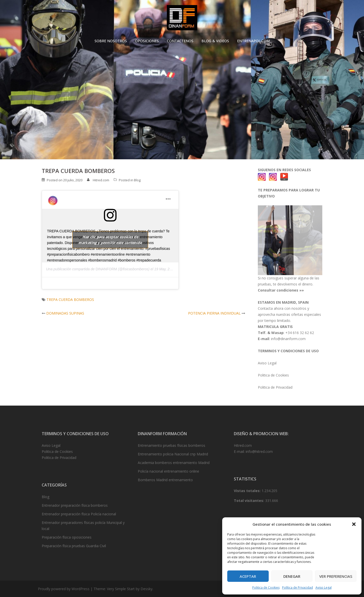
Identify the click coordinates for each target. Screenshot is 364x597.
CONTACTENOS (180, 41)
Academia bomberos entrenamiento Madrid (174, 463)
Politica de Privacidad (275, 387)
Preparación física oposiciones (67, 537)
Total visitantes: (249, 501)
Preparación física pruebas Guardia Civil (74, 546)
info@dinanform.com (288, 339)
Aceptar (248, 576)
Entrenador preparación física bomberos (75, 505)
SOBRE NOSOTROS (111, 41)
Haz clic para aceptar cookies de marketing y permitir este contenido (110, 240)
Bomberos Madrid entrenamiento (165, 480)
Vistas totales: (248, 491)
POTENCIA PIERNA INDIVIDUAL (214, 313)
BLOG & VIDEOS (215, 41)
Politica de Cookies (266, 588)
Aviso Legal (324, 588)
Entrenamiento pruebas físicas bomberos (172, 445)
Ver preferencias (336, 576)
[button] (354, 524)
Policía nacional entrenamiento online (168, 471)
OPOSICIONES (147, 41)
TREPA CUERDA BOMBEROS (70, 300)
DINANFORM (106, 269)
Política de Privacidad (298, 588)
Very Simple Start (121, 589)
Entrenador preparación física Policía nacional (79, 514)
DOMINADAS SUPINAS (65, 313)
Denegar (292, 576)
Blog (137, 180)
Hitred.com (101, 180)
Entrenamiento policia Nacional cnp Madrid (173, 454)
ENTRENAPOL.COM (253, 41)
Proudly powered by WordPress (64, 589)
